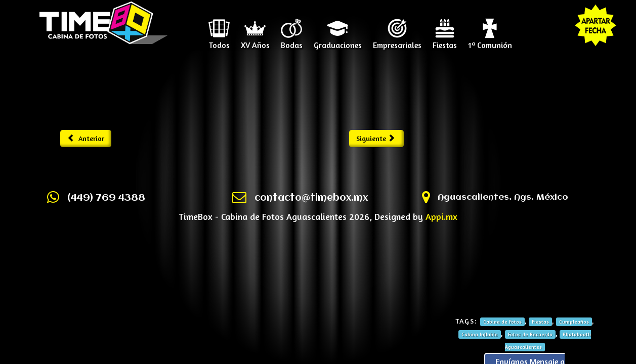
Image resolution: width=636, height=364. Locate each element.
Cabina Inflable (480, 334)
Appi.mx (441, 216)
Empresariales (397, 41)
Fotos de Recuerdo (530, 334)
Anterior (86, 138)
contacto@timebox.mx (311, 198)
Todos (219, 41)
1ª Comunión (490, 41)
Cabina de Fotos (502, 322)
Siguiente (376, 138)
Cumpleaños (574, 322)
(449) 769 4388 (106, 198)
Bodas (292, 41)
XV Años (255, 41)
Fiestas (445, 41)
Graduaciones (338, 41)
